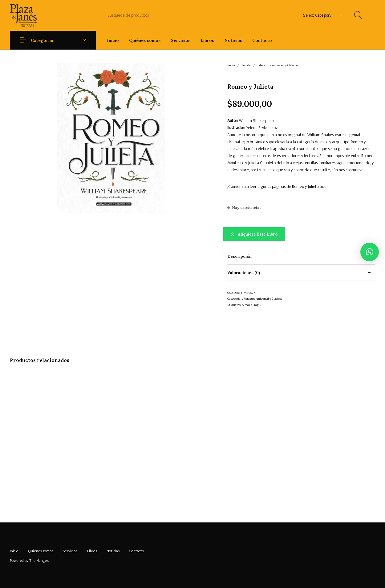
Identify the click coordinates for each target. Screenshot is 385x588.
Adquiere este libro (258, 234)
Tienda (246, 65)
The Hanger (39, 561)
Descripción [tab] (239, 256)
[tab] (301, 256)
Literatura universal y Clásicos (278, 65)
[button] (301, 234)
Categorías (43, 40)
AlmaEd (247, 305)
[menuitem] (113, 40)
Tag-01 (258, 305)
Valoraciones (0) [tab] (244, 273)
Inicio (231, 65)
